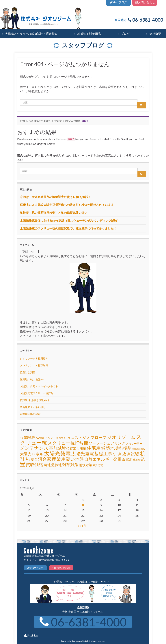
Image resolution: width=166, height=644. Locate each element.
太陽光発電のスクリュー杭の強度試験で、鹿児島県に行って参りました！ (68, 228)
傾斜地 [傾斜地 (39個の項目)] (108, 448)
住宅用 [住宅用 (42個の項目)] (94, 448)
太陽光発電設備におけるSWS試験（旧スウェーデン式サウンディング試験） (70, 220)
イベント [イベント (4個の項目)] (50, 438)
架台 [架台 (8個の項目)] (34, 459)
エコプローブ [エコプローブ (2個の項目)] (63, 438)
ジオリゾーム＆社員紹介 (34, 358)
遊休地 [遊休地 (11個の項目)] (56, 465)
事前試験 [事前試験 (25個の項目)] (57, 448)
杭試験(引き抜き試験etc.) (34, 400)
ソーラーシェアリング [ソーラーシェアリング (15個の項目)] (107, 443)
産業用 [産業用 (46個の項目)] (59, 459)
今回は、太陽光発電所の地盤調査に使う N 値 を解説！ (56, 197)
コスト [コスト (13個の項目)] (77, 437)
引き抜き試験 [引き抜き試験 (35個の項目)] (126, 454)
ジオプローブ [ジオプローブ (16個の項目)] (95, 437)
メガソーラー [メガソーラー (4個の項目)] (134, 443)
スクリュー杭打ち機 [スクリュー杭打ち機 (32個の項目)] (68, 443)
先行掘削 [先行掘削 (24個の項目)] (123, 448)
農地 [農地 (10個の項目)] (47, 465)
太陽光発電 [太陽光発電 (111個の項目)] (57, 453)
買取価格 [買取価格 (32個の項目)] (34, 465)
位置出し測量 (28, 372)
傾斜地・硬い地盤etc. (32, 379)
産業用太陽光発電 (30, 414)
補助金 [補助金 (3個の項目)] (137, 460)
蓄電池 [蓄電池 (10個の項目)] (127, 459)
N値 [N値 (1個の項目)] (22, 438)
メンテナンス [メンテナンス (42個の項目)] (34, 448)
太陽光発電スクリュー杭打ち (37, 393)
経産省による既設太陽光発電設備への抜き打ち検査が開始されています (67, 205)
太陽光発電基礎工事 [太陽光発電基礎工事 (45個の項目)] (92, 454)
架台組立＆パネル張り (33, 407)
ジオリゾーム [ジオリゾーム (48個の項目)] (121, 437)
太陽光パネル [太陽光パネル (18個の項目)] (32, 454)
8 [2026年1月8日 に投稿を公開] (83, 505)
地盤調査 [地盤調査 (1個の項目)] (136, 449)
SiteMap (33, 635)
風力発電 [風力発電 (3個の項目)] (98, 465)
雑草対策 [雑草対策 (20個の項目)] (70, 465)
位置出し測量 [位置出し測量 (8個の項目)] (76, 448)
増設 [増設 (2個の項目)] (143, 449)
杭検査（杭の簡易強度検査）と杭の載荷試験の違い (54, 213)
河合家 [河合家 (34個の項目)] (45, 459)
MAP (101, 612)
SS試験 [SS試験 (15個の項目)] (30, 437)
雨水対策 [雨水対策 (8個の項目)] (85, 465)
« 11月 (82, 526)
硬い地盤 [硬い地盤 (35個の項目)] (75, 459)
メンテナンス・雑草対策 (34, 365)
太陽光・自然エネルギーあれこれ (39, 386)
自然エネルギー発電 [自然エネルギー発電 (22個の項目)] (103, 459)
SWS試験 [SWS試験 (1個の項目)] (40, 438)
